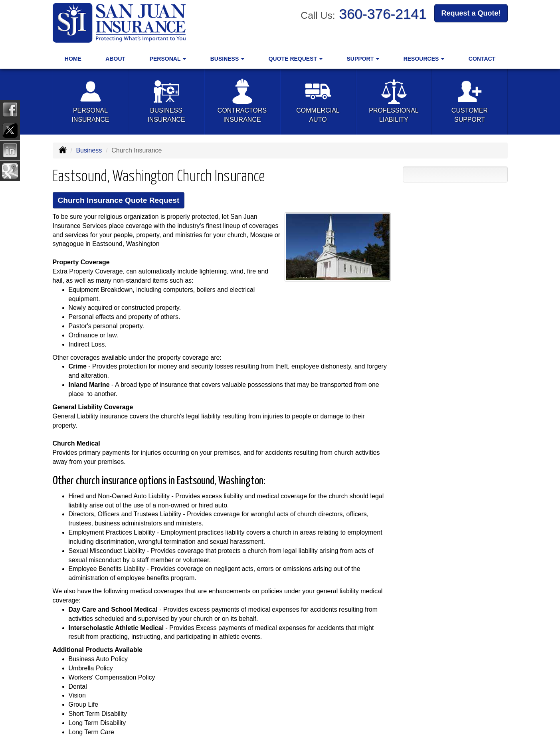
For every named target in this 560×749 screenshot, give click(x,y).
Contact (482, 59)
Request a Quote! (471, 13)
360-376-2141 (383, 14)
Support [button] (363, 59)
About (115, 59)
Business (89, 150)
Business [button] (227, 59)
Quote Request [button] (296, 59)
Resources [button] (424, 59)
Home (73, 59)
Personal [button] (168, 59)
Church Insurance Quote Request (119, 200)
